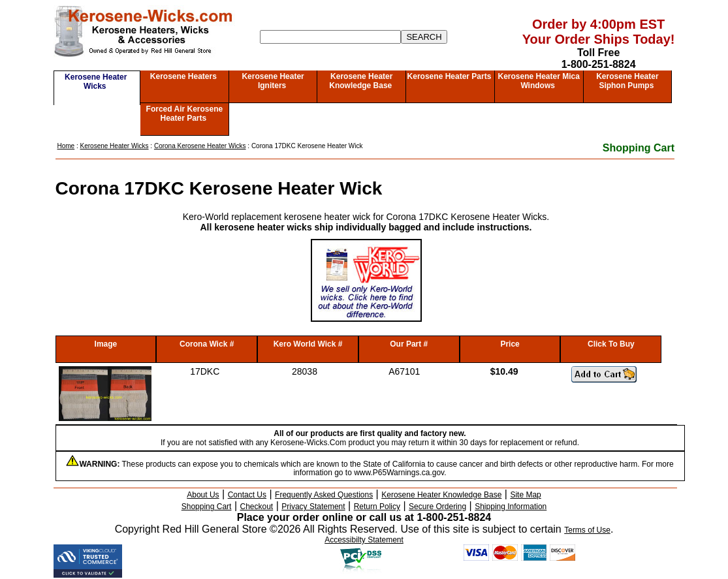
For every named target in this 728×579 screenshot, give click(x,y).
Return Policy (377, 507)
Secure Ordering (437, 507)
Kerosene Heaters (183, 76)
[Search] (330, 37)
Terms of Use (587, 530)
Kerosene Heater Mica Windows (538, 81)
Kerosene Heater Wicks (96, 82)
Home (66, 146)
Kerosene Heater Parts (450, 76)
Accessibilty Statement (364, 540)
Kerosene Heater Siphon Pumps (627, 81)
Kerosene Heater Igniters (273, 81)
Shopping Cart (639, 148)
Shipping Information (511, 507)
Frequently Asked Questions (324, 495)
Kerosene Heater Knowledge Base (361, 81)
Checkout (257, 507)
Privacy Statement (313, 507)
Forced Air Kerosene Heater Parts (185, 114)
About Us (203, 495)
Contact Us (247, 495)
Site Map (525, 495)
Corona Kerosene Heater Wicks (200, 146)
